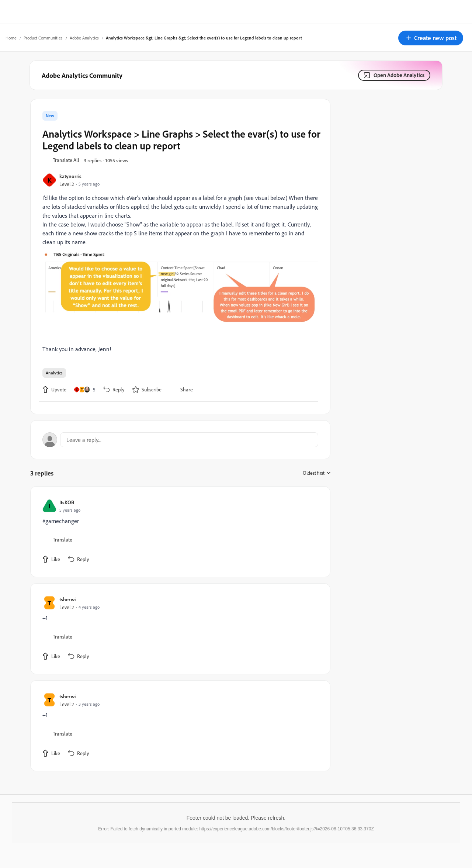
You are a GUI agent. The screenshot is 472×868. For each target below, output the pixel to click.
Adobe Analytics (84, 38)
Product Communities (43, 38)
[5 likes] (85, 390)
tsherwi (67, 599)
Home (11, 38)
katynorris (70, 176)
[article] (178, 532)
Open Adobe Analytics (399, 75)
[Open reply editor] (180, 440)
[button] (431, 38)
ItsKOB (67, 502)
